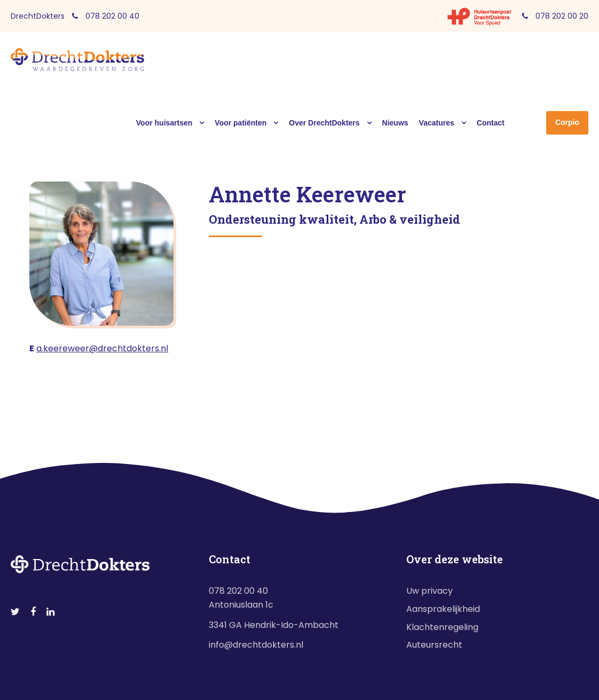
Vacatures (437, 123)
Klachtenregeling (442, 627)
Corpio (567, 122)
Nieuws (395, 123)
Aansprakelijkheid (443, 609)
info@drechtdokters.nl (256, 645)
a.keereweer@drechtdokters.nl (102, 348)
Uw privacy (429, 591)
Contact (491, 123)
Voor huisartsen (164, 123)
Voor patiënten (241, 123)
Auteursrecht (434, 645)
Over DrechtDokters (324, 123)
